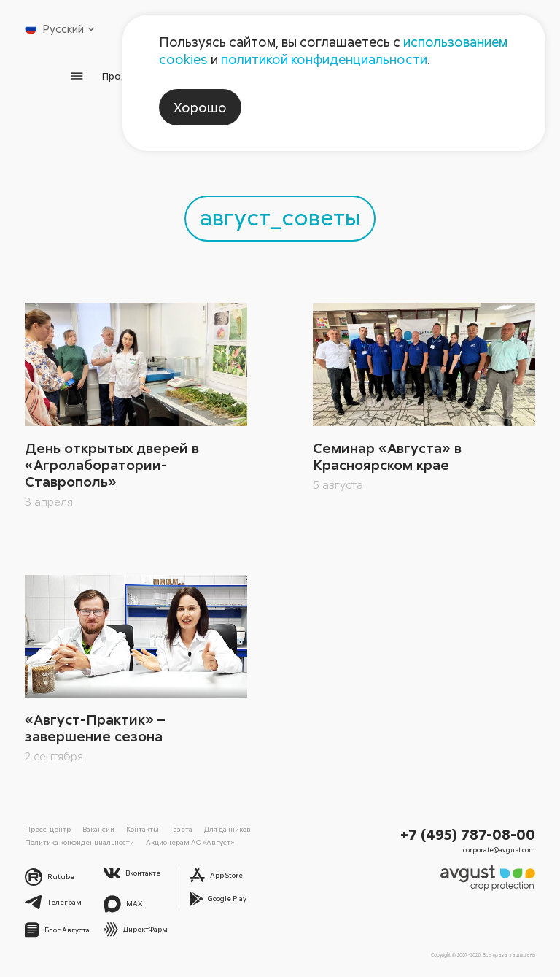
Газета (181, 829)
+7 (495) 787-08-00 (468, 834)
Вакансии (98, 829)
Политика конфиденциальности (79, 842)
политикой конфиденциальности (324, 59)
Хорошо (200, 107)
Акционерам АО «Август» (190, 842)
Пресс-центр (48, 829)
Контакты (143, 829)
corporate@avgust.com (499, 850)
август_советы (280, 216)
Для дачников (227, 829)
